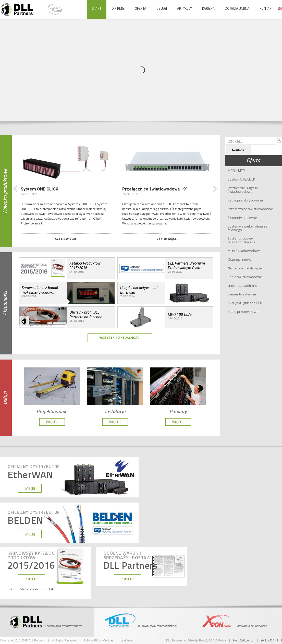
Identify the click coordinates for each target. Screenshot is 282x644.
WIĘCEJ (52, 422)
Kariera (208, 8)
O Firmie (118, 8)
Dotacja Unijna (237, 8)
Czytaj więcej (65, 239)
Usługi (162, 8)
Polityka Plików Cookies (99, 640)
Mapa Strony (29, 589)
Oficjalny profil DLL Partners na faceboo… (87, 315)
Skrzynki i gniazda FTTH (246, 303)
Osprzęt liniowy (240, 259)
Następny (215, 189)
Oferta (140, 8)
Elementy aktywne (242, 294)
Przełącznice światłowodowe (250, 209)
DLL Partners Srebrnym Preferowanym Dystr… (186, 266)
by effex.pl (127, 640)
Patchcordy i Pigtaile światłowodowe (243, 190)
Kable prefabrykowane (245, 200)
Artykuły (185, 8)
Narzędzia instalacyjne (245, 268)
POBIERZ (32, 579)
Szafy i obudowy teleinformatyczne (242, 240)
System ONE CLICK (241, 179)
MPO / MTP (236, 170)
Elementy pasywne (242, 217)
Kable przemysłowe (243, 311)
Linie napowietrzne (242, 285)
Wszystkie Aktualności (120, 338)
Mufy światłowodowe (244, 251)
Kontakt (266, 8)
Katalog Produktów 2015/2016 (85, 266)
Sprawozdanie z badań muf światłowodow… (40, 290)
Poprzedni (15, 189)
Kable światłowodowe (245, 277)
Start (97, 8)
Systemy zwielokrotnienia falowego (248, 228)
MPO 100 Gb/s (180, 315)
